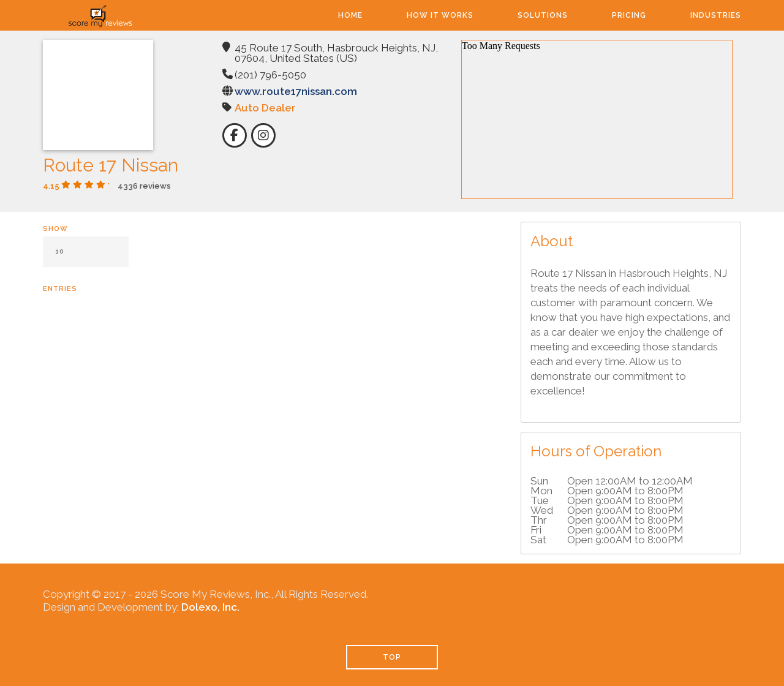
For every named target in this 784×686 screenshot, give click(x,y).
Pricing (629, 15)
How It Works (440, 15)
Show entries (86, 259)
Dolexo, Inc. (210, 607)
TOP (392, 657)
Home (350, 15)
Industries (716, 15)
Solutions (543, 15)
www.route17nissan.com (296, 91)
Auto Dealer (265, 108)
